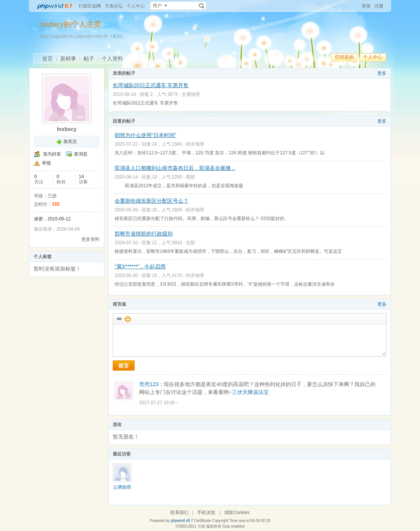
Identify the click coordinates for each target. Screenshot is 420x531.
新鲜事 (68, 58)
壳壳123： (151, 384)
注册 (379, 6)
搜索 (202, 6)
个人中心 (136, 6)
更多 (382, 73)
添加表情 (127, 319)
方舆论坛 (114, 6)
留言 (124, 366)
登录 (366, 6)
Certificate (202, 521)
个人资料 (112, 58)
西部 (190, 177)
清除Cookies (237, 513)
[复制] (117, 36)
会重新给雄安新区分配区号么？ (152, 201)
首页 (48, 58)
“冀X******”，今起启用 (140, 266)
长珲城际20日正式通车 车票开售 (151, 85)
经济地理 (195, 144)
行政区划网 (90, 6)
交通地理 (191, 94)
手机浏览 (206, 513)
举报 (46, 163)
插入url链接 (119, 319)
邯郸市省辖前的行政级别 (144, 234)
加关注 (70, 142)
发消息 (81, 154)
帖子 (89, 58)
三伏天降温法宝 (250, 392)
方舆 (201, 526)
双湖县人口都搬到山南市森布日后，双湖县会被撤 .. (175, 168)
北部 (190, 243)
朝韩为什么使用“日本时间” (145, 135)
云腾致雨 (122, 487)
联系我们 (179, 513)
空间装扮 (344, 57)
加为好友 (52, 154)
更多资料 (90, 239)
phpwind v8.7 (182, 521)
